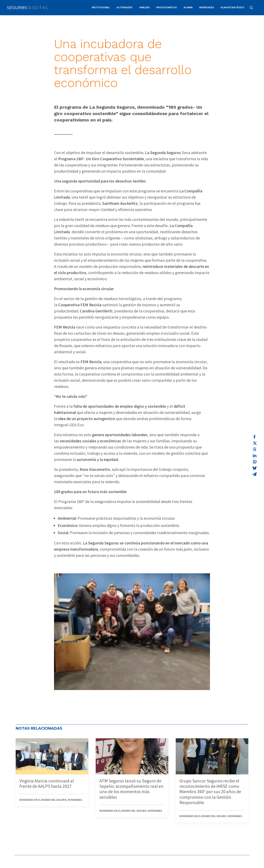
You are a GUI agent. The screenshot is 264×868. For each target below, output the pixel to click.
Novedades (75, 800)
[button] (253, 8)
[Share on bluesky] (255, 468)
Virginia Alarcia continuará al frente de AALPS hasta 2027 (47, 783)
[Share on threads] (255, 449)
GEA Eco (77, 425)
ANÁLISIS (144, 8)
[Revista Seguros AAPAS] (28, 8)
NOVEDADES (207, 8)
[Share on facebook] (255, 437)
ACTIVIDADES (124, 8)
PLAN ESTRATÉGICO (232, 8)
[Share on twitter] (255, 443)
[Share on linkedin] (255, 456)
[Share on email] (255, 474)
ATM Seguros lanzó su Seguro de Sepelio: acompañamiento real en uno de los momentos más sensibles (131, 789)
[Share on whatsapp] (255, 462)
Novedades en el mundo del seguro (43, 800)
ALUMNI (188, 8)
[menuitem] (101, 8)
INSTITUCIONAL (101, 8)
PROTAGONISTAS (167, 8)
